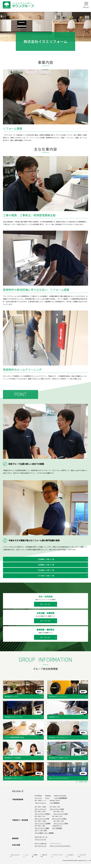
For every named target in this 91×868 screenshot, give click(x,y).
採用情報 (35, 856)
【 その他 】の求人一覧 (45, 576)
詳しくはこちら (45, 604)
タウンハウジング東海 (61, 823)
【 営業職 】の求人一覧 (45, 559)
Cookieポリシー (70, 856)
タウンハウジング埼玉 (61, 814)
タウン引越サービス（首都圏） (45, 833)
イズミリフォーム (40, 803)
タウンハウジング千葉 (42, 819)
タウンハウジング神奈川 (43, 814)
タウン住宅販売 (57, 828)
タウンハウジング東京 (57, 809)
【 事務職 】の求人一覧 (45, 565)
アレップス (38, 798)
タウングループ (18, 791)
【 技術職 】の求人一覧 (45, 570)
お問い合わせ (44, 856)
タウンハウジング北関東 (43, 823)
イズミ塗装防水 (55, 803)
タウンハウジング (40, 809)
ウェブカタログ (82, 856)
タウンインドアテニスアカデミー (60, 846)
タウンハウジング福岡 (42, 828)
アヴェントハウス (40, 839)
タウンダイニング (40, 846)
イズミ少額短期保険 (61, 798)
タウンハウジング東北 (59, 819)
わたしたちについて (15, 856)
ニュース (26, 856)
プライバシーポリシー (57, 856)
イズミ (47, 798)
